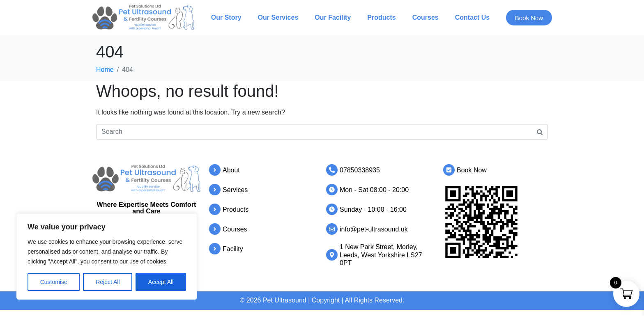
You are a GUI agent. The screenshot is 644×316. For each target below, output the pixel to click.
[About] (215, 170)
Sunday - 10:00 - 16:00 (373, 210)
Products (381, 17)
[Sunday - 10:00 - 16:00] (332, 209)
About (231, 170)
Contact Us (471, 17)
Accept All (161, 282)
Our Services (277, 17)
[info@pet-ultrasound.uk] (332, 229)
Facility (233, 249)
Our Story (225, 17)
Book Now (472, 170)
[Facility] (215, 249)
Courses (425, 17)
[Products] (215, 209)
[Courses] (215, 229)
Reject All (108, 282)
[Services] (215, 190)
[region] (107, 256)
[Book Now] (449, 170)
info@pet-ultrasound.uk (374, 229)
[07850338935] (332, 170)
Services (235, 190)
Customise (54, 282)
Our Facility (332, 17)
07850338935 (360, 170)
